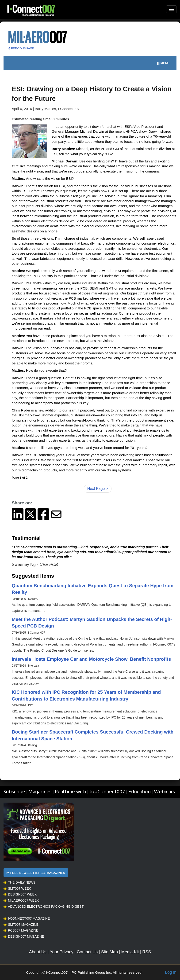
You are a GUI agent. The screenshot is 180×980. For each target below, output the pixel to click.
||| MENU (163, 63)
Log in (171, 972)
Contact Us (87, 952)
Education (140, 792)
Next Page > (98, 489)
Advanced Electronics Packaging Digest (44, 907)
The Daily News (19, 882)
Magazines (40, 792)
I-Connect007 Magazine (27, 918)
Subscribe (14, 792)
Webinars (164, 792)
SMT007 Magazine (21, 925)
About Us (38, 952)
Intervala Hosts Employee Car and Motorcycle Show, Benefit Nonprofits (91, 659)
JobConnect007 (107, 792)
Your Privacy (61, 952)
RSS (147, 952)
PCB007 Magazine (21, 930)
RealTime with (70, 792)
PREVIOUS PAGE (21, 48)
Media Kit (130, 952)
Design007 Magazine (24, 936)
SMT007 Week (17, 888)
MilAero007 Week (21, 900)
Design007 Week (20, 894)
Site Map (109, 952)
